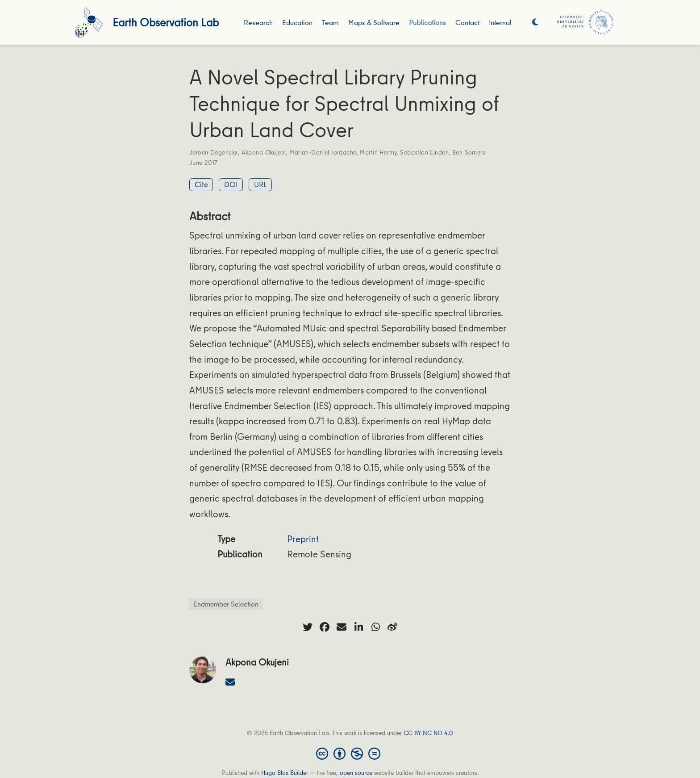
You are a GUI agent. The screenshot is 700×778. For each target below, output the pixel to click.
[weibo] (392, 627)
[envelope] (342, 627)
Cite (201, 184)
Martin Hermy (378, 152)
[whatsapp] (375, 627)
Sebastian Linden (424, 152)
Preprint (303, 539)
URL (260, 184)
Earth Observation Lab (166, 22)
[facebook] (325, 627)
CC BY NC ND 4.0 (428, 733)
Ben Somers (469, 152)
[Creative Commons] (350, 753)
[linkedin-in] (358, 627)
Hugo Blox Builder (285, 773)
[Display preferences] (535, 23)
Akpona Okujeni (264, 152)
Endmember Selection (226, 604)
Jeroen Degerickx (214, 152)
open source (356, 773)
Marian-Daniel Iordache (323, 152)
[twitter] (308, 627)
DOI (231, 184)
